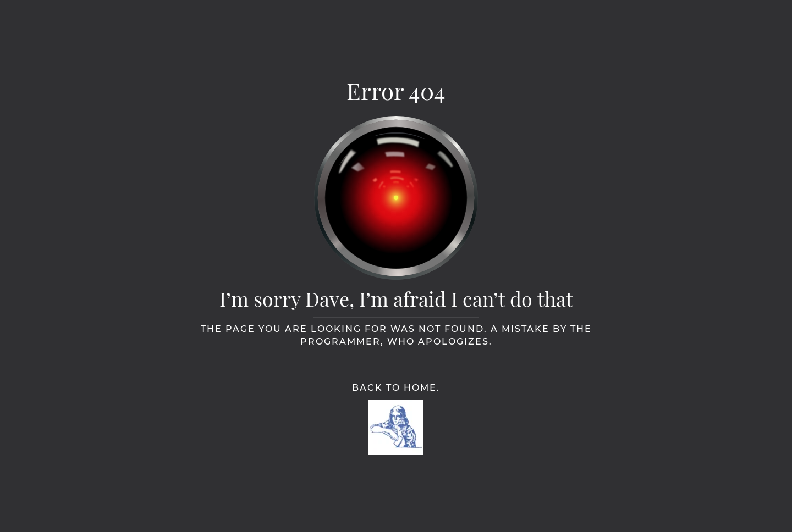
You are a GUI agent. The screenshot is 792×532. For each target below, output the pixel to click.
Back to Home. (396, 388)
